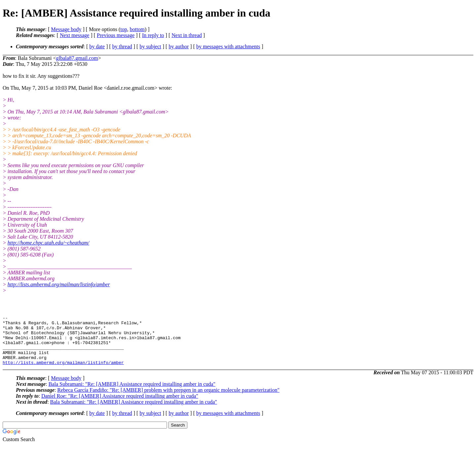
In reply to (153, 35)
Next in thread (187, 35)
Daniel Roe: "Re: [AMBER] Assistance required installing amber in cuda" (120, 406)
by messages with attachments (228, 46)
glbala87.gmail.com (77, 58)
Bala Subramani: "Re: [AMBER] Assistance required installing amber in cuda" (132, 394)
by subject (150, 46)
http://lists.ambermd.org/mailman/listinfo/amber (59, 284)
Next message (75, 35)
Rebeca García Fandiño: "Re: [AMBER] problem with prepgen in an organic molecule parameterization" (168, 400)
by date (97, 46)
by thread (122, 46)
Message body (66, 29)
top (124, 29)
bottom (137, 29)
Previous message (116, 35)
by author (179, 46)
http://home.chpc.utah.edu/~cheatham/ (48, 243)
